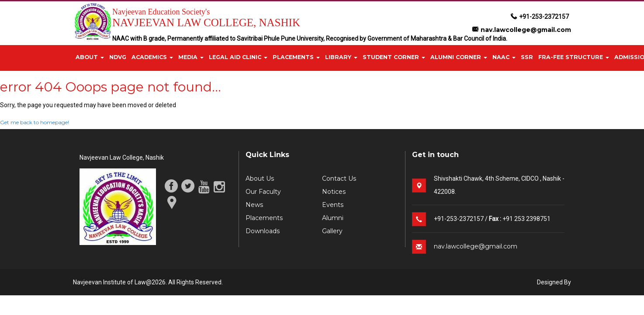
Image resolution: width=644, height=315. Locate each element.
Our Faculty (263, 192)
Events (333, 205)
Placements (296, 57)
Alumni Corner (459, 57)
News (254, 205)
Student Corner (394, 57)
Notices (334, 192)
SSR (527, 57)
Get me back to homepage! (35, 122)
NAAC (504, 57)
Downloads (263, 231)
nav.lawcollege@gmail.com (522, 30)
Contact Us (339, 178)
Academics (152, 57)
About (90, 57)
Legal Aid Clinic (238, 57)
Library (341, 57)
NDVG (118, 57)
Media (191, 57)
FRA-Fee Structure (574, 57)
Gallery (332, 231)
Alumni (333, 218)
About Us (260, 178)
